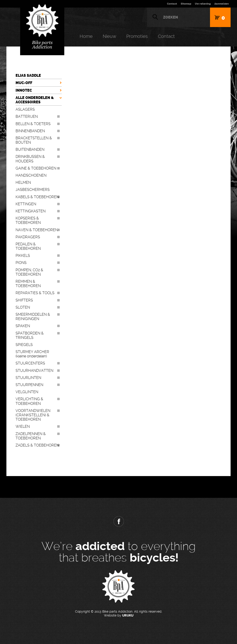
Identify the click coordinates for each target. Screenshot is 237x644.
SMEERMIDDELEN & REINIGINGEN (33, 317)
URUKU (128, 615)
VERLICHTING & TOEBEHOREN (29, 401)
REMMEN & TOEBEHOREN (28, 284)
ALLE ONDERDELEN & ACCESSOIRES (35, 100)
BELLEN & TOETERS (33, 124)
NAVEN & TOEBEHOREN (37, 230)
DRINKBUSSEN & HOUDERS (30, 159)
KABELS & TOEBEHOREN (37, 197)
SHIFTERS (24, 300)
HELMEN (23, 182)
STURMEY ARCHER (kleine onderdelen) (32, 354)
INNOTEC (24, 90)
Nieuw (109, 36)
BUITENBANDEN (30, 149)
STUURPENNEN (29, 385)
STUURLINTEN (28, 378)
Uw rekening (203, 4)
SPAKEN (23, 326)
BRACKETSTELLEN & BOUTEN (34, 140)
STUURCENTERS (30, 363)
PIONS (21, 263)
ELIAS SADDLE (28, 75)
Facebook (118, 521)
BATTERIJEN (27, 116)
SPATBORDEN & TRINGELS (30, 335)
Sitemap (186, 4)
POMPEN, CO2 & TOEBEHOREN (29, 272)
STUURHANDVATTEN (34, 371)
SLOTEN (23, 307)
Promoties (137, 36)
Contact (172, 4)
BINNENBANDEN (30, 131)
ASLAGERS (25, 109)
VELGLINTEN (27, 392)
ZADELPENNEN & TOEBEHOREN (31, 436)
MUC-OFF (24, 83)
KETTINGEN (26, 204)
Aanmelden (222, 4)
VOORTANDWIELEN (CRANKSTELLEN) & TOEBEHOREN (33, 415)
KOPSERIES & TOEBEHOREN (28, 220)
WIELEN (23, 426)
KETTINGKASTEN (31, 211)
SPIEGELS (24, 345)
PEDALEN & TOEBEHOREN (28, 246)
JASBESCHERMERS (33, 190)
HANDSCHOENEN (31, 175)
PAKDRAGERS (28, 237)
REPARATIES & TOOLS (35, 293)
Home (86, 36)
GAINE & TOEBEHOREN (36, 168)
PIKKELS (23, 256)
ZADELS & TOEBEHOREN (37, 445)
